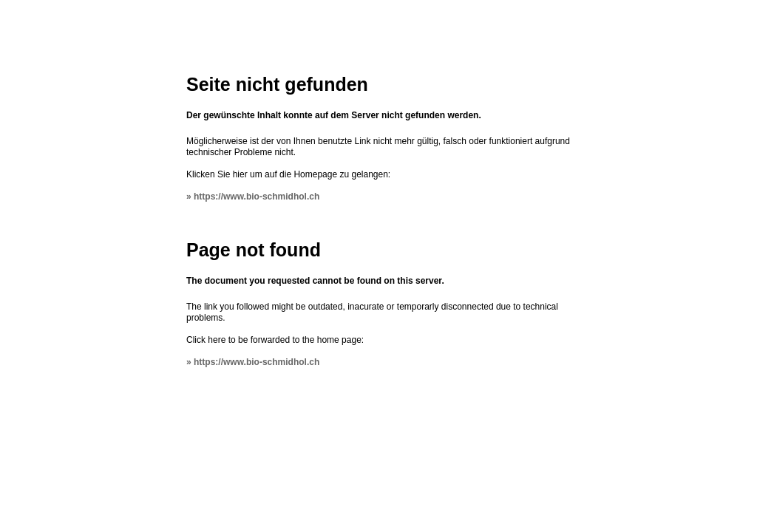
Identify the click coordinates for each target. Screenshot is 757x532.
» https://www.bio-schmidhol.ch (253, 197)
